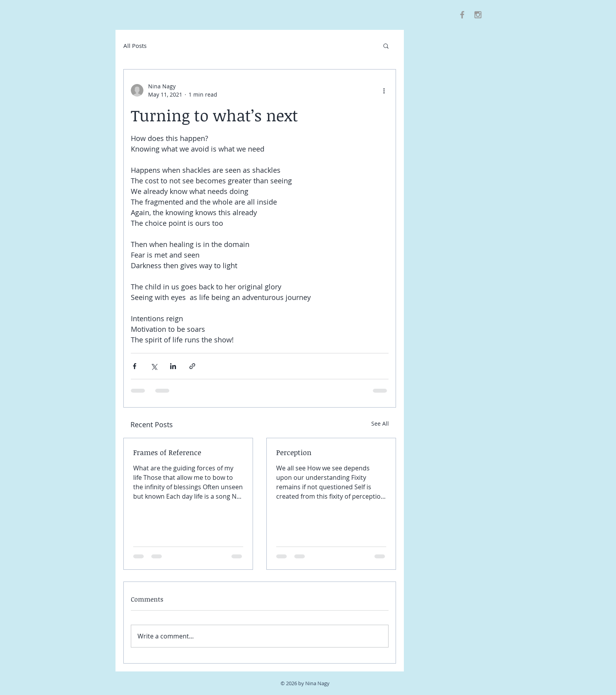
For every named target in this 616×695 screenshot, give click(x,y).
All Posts (135, 46)
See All (380, 423)
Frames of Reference (167, 452)
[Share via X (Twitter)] (154, 366)
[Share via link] (192, 366)
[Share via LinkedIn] (173, 366)
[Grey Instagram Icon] (478, 15)
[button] (386, 46)
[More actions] (384, 90)
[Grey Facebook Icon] (462, 15)
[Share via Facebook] (135, 366)
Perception (294, 452)
